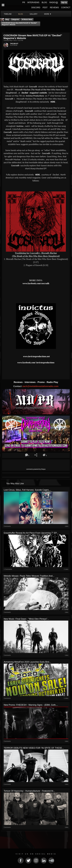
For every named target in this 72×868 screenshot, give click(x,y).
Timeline (8, 14)
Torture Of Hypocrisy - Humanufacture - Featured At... (29, 791)
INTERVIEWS (33, 2)
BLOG (44, 2)
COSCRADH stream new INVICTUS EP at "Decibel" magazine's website (19, 24)
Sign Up (64, 3)
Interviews (30, 382)
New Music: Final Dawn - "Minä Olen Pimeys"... (26, 619)
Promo (41, 382)
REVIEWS (54, 8)
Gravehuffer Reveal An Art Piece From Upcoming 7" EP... (31, 533)
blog (21, 14)
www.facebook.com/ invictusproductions (36, 363)
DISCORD (36, 8)
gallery (33, 14)
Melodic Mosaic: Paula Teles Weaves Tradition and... (29, 576)
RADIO (52, 2)
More (48, 14)
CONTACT (66, 8)
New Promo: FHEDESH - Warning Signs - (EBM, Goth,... (31, 705)
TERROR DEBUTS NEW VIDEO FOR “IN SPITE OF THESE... (34, 748)
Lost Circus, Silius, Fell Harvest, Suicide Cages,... (27, 490)
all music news (27, 20)
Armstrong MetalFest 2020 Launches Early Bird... (27, 662)
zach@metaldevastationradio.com (40, 386)
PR (24, 2)
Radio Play (52, 382)
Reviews (18, 382)
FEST (45, 8)
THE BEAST (14, 44)
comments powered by (36, 469)
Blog (7, 20)
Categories (15, 20)
